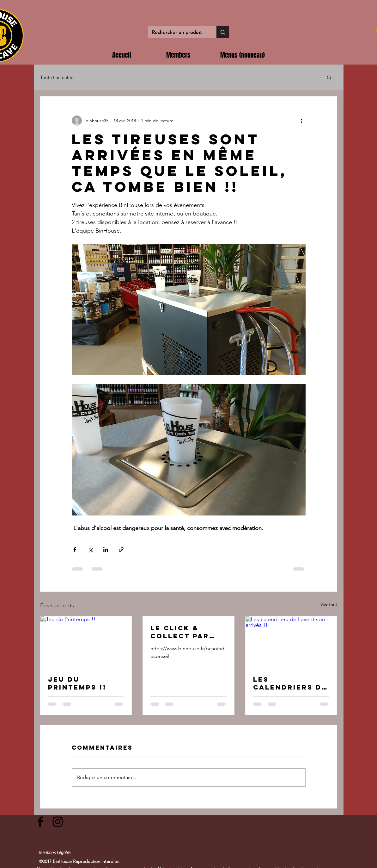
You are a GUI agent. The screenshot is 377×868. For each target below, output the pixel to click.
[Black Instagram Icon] (58, 822)
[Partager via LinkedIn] (106, 550)
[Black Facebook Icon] (40, 822)
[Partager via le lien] (121, 550)
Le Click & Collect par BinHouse (180, 632)
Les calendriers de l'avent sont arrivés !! (290, 683)
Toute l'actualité (57, 77)
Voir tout (329, 604)
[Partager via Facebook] (75, 550)
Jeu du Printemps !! (77, 683)
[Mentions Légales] (55, 853)
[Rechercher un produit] (178, 32)
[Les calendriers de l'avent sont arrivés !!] (291, 642)
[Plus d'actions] (302, 121)
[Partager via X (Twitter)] (90, 550)
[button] (329, 77)
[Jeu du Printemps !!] (86, 642)
